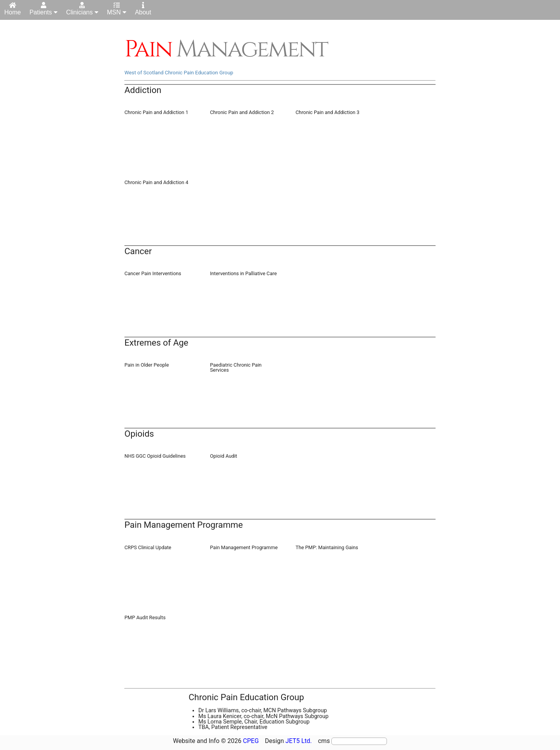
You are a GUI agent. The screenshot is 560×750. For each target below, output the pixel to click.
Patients (44, 9)
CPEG (251, 741)
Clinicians (82, 9)
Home (13, 9)
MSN (117, 9)
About (143, 9)
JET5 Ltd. (299, 741)
